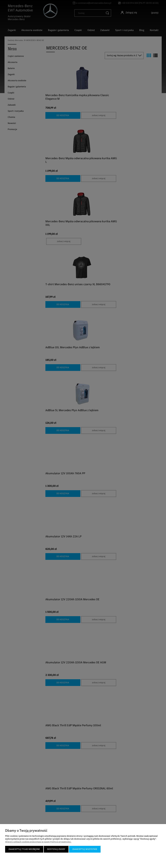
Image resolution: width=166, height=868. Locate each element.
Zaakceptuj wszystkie (85, 849)
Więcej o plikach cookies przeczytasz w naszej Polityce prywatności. (38, 842)
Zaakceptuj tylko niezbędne (24, 849)
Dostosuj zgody (56, 849)
